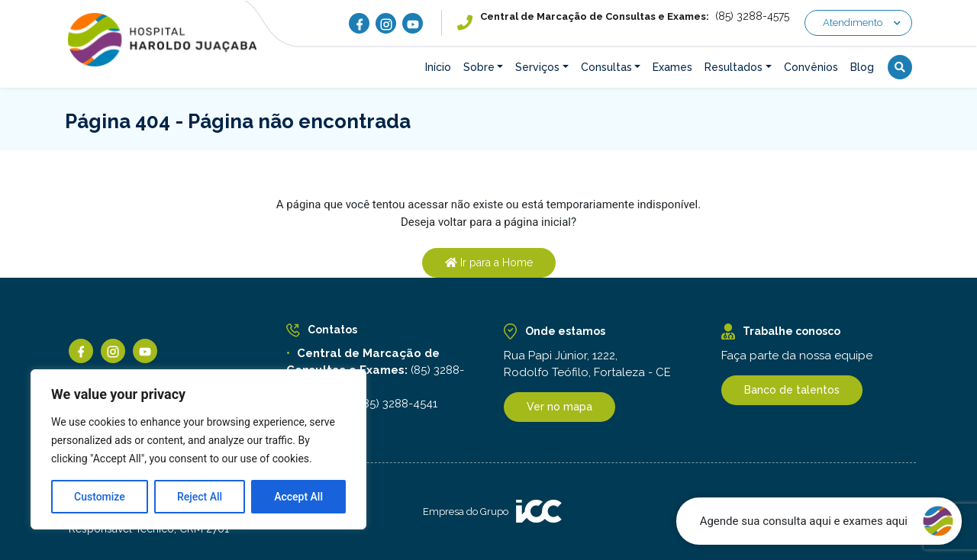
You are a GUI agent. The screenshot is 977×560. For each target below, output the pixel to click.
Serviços (537, 67)
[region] (198, 449)
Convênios (811, 67)
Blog (862, 67)
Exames (672, 67)
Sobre (479, 67)
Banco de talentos (792, 390)
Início (438, 67)
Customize (100, 497)
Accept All (298, 497)
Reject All (200, 497)
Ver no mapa (559, 407)
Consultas (606, 67)
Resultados (734, 67)
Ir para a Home (489, 262)
